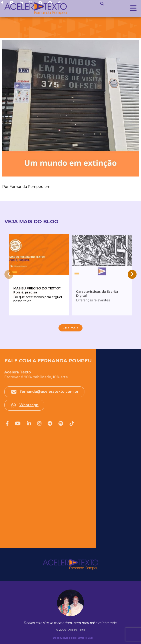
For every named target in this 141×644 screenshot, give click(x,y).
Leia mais (70, 328)
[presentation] (9, 274)
